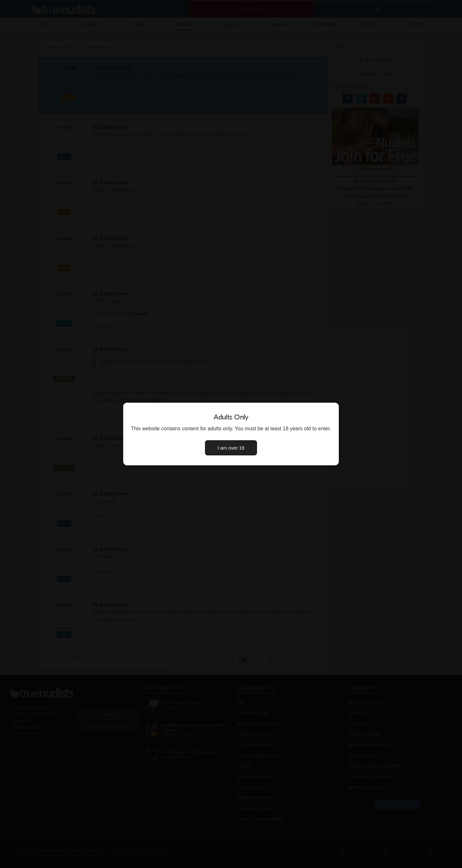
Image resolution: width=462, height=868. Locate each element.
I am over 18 (231, 448)
